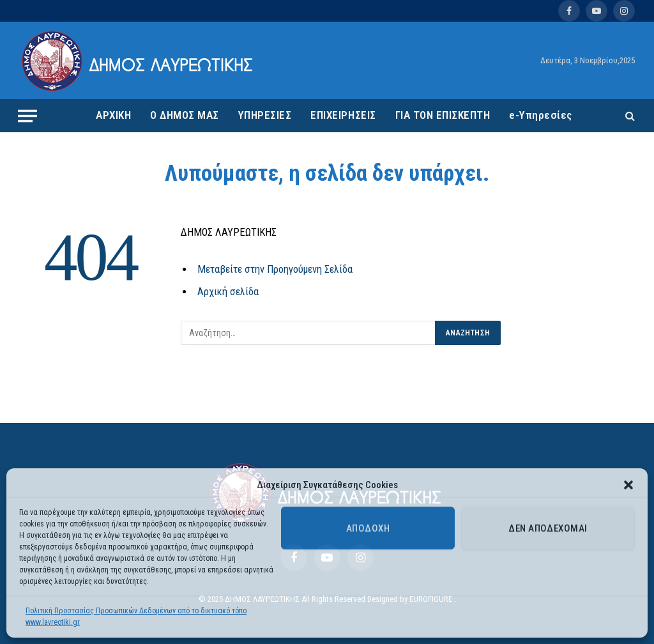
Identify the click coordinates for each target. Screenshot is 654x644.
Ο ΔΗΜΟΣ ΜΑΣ (185, 115)
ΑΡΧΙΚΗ (113, 115)
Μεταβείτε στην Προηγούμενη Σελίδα (275, 269)
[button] (628, 485)
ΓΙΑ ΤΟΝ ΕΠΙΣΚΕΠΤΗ (443, 115)
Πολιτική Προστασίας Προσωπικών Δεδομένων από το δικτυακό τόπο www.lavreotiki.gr (136, 617)
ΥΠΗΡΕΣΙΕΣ (265, 115)
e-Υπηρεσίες (541, 115)
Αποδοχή (368, 528)
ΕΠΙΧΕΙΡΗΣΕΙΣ (343, 115)
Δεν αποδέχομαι (548, 528)
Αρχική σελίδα (228, 292)
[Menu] (27, 116)
